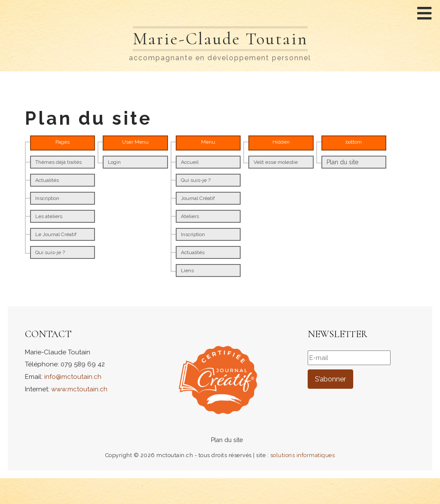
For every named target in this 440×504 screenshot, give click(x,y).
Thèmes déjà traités (58, 162)
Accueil (190, 162)
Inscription (47, 198)
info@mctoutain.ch (73, 377)
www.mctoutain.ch (79, 389)
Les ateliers (49, 216)
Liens (187, 270)
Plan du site (342, 162)
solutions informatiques (303, 455)
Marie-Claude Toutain (220, 39)
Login (114, 162)
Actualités (47, 180)
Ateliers (190, 216)
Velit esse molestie (276, 162)
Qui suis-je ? (50, 252)
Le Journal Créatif (56, 234)
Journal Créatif (198, 198)
